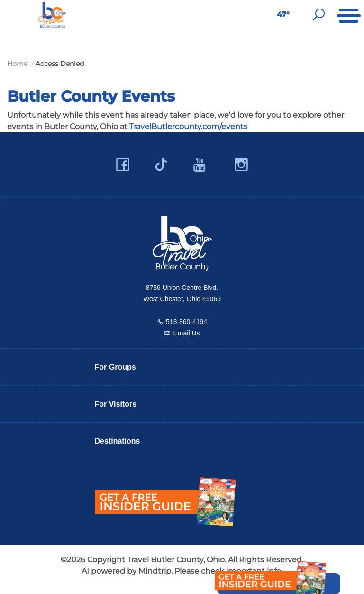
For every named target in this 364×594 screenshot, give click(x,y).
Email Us (186, 333)
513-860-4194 (187, 322)
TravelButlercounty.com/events (188, 126)
